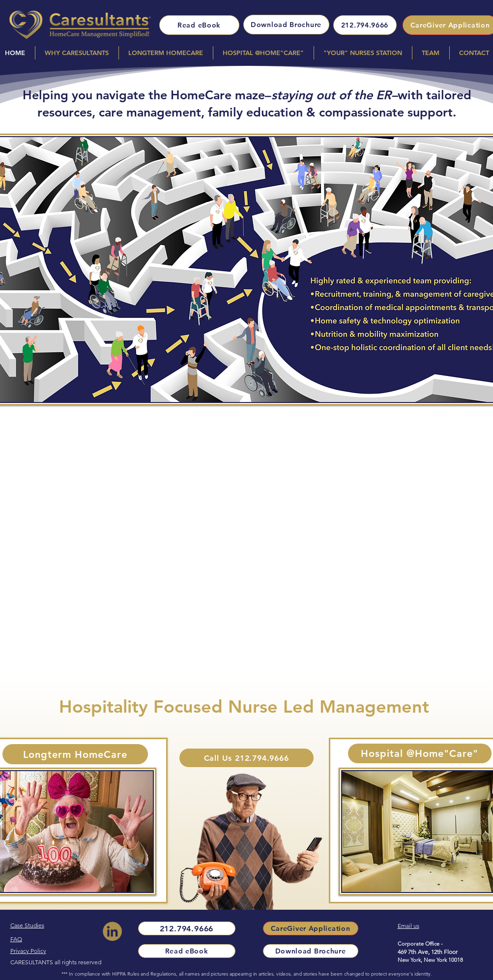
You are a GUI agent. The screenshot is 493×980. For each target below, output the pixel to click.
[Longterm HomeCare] (75, 754)
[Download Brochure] (286, 25)
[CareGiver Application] (311, 928)
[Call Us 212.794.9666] (246, 758)
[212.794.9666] (365, 25)
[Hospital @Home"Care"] (420, 753)
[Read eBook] (199, 25)
